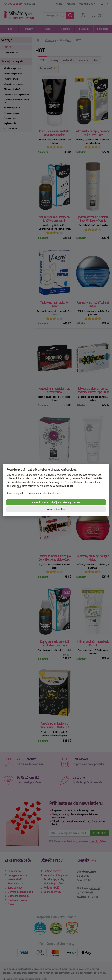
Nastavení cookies (56, 509)
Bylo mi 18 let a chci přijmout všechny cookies (56, 502)
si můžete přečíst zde (47, 493)
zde (19, 486)
